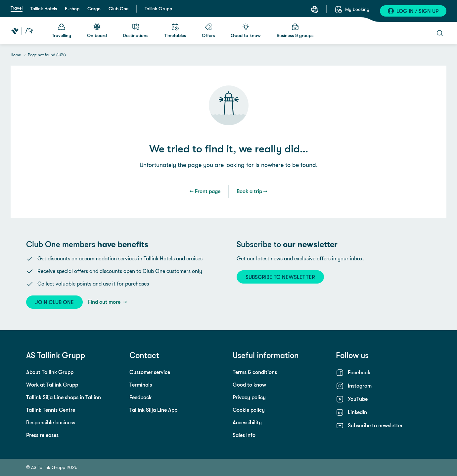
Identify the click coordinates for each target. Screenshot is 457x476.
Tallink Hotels (44, 9)
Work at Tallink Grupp (52, 385)
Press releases (42, 435)
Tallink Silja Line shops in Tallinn (64, 397)
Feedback (140, 397)
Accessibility (247, 423)
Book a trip (249, 191)
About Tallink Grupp (50, 372)
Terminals (141, 385)
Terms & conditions (255, 372)
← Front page (205, 191)
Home (16, 55)
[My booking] (352, 9)
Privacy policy (249, 397)
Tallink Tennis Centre (51, 410)
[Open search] (440, 33)
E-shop (72, 9)
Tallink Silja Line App (153, 410)
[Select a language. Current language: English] (314, 9)
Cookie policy (249, 410)
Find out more (105, 302)
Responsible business (51, 423)
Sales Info (244, 435)
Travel (17, 8)
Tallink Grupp (158, 9)
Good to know (249, 385)
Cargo (94, 9)
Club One (118, 9)
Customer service (150, 372)
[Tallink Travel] (22, 31)
